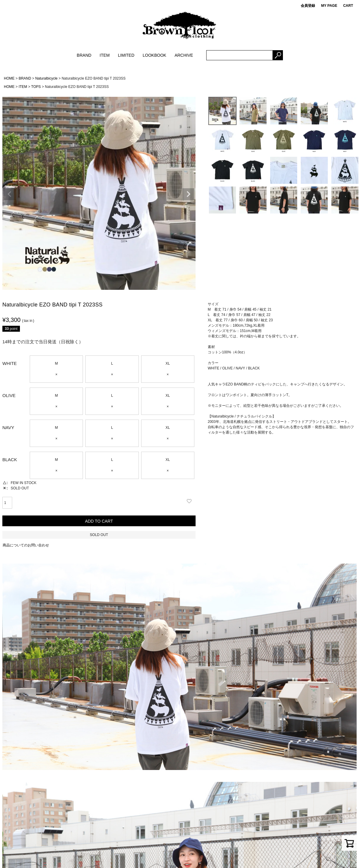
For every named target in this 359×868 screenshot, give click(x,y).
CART (348, 6)
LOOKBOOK (154, 55)
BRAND (84, 55)
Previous (10, 194)
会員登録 (308, 6)
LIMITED (126, 55)
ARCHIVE (184, 55)
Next (188, 194)
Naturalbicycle (46, 78)
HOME (9, 78)
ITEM (104, 55)
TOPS (36, 87)
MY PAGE (329, 6)
